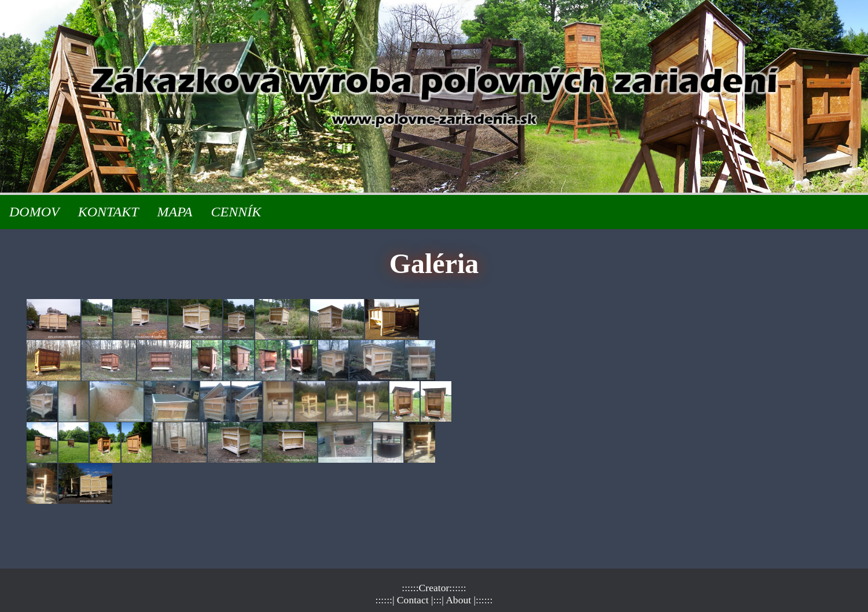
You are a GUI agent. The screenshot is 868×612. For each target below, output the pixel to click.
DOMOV (34, 212)
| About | (459, 600)
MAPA (175, 212)
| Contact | (413, 600)
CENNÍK (236, 212)
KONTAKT (108, 212)
